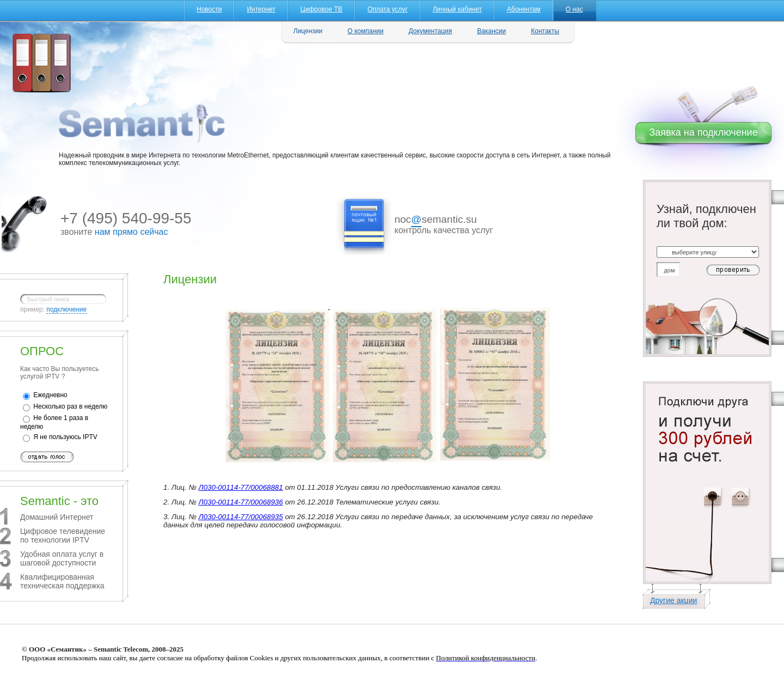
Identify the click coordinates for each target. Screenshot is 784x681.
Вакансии (491, 31)
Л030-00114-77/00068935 (241, 517)
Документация (430, 31)
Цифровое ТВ (321, 9)
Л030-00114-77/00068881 (241, 487)
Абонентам (524, 9)
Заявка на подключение (703, 132)
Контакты (545, 31)
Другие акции (673, 600)
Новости (209, 9)
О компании (365, 31)
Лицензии (308, 31)
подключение (66, 309)
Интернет (261, 9)
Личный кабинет (457, 9)
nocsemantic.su (435, 220)
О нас (574, 9)
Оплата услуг (388, 9)
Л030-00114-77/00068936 (241, 502)
